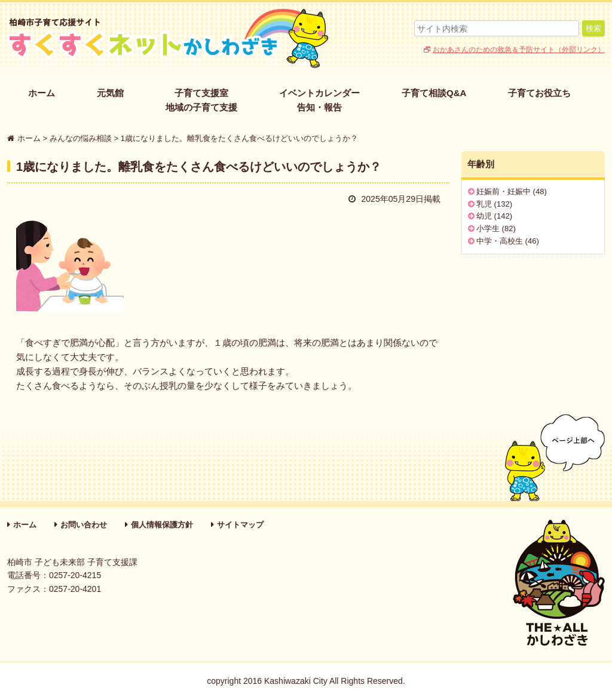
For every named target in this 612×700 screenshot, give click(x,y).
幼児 (484, 216)
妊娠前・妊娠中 (504, 191)
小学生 (488, 228)
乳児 (484, 204)
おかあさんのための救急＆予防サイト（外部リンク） (519, 50)
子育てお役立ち (539, 93)
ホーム (42, 93)
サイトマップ (240, 525)
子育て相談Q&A (434, 93)
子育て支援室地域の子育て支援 (201, 100)
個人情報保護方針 (162, 525)
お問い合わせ (84, 525)
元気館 (110, 93)
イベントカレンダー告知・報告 (319, 100)
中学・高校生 (500, 241)
